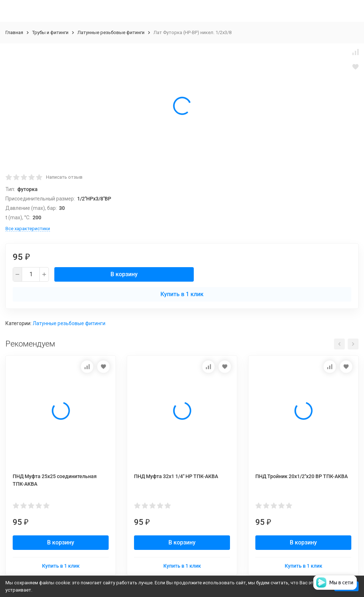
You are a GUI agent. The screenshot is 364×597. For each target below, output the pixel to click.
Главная (14, 32)
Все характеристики (28, 229)
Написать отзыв (64, 177)
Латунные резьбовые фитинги (111, 32)
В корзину (124, 274)
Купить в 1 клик (182, 294)
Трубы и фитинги (50, 32)
